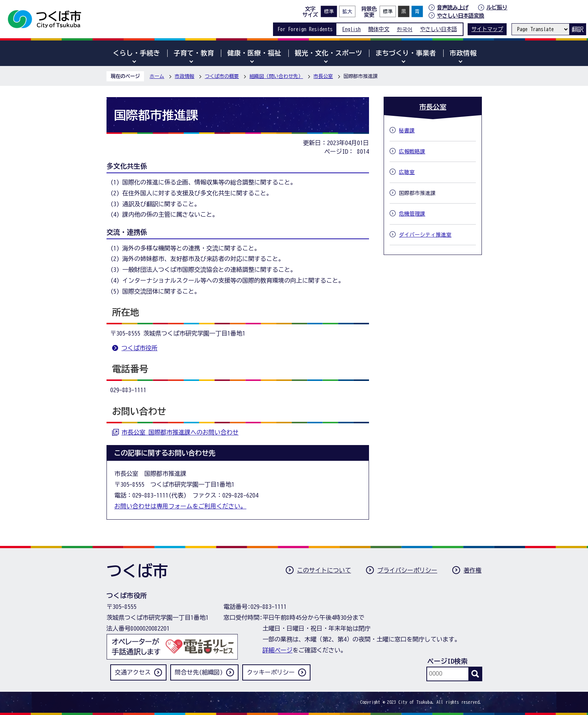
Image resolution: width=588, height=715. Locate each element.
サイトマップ (487, 29)
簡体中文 (379, 29)
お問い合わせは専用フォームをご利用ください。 (180, 506)
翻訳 (577, 29)
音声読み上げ (453, 7)
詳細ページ (277, 650)
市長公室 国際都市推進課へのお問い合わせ (180, 432)
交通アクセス (133, 672)
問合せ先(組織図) (199, 672)
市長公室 (323, 76)
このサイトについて (324, 570)
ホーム (157, 76)
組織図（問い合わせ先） (276, 76)
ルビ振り (497, 7)
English (352, 29)
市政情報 (184, 76)
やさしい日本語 (438, 29)
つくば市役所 (139, 348)
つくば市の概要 (222, 76)
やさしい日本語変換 (460, 16)
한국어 (405, 29)
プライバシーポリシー (407, 570)
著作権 (472, 570)
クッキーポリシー (271, 672)
